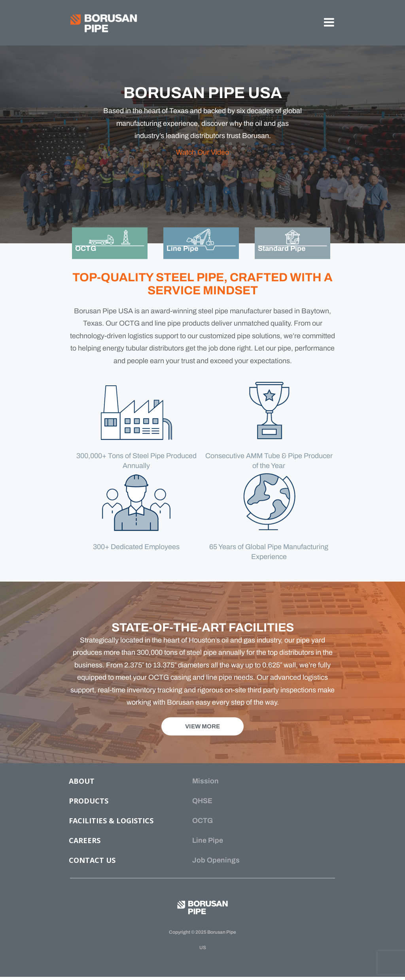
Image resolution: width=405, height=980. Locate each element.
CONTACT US (92, 860)
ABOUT (82, 781)
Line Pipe (208, 840)
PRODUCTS (89, 801)
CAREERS (85, 840)
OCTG (202, 821)
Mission (205, 781)
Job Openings (216, 860)
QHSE (202, 801)
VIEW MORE (202, 726)
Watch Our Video (202, 152)
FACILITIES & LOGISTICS (111, 821)
